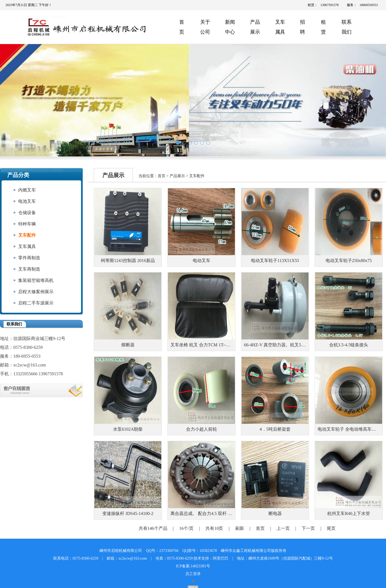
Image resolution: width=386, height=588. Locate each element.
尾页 (331, 528)
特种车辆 (27, 224)
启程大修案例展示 (36, 292)
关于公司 (205, 27)
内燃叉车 (27, 190)
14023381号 (200, 566)
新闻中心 (230, 27)
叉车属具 (280, 27)
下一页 (308, 528)
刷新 (240, 528)
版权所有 (279, 551)
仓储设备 (27, 213)
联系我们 (347, 27)
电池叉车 (27, 201)
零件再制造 (29, 258)
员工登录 (193, 574)
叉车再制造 (29, 269)
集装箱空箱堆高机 (36, 280)
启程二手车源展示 (36, 303)
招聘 (302, 27)
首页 (182, 27)
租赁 (323, 27)
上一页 (283, 528)
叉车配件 (27, 235)
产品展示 (255, 27)
